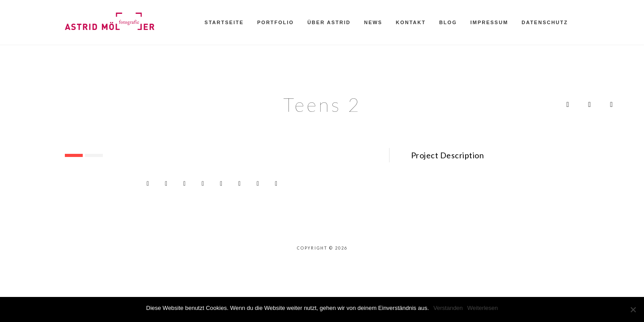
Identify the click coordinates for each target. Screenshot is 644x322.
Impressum (489, 22)
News (373, 22)
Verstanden (448, 308)
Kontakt (411, 22)
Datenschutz (545, 22)
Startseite (224, 22)
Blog (448, 22)
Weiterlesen (483, 308)
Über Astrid (329, 22)
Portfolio (275, 22)
